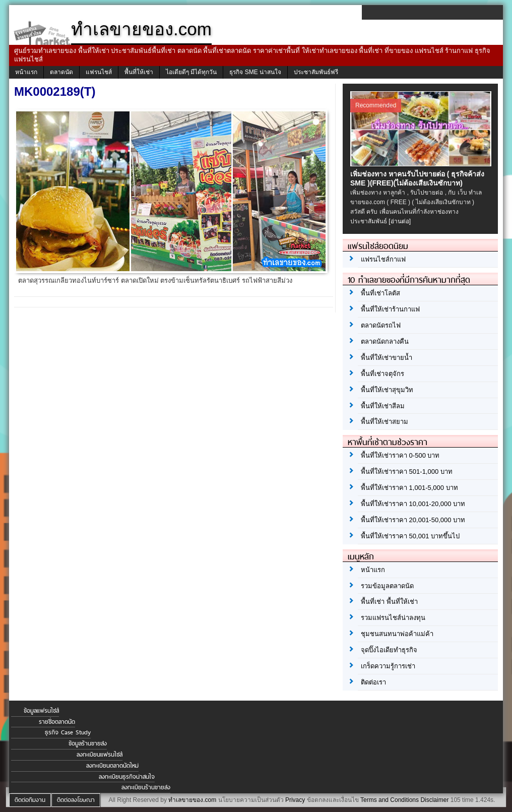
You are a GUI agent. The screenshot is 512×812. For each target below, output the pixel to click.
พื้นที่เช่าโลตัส (380, 293)
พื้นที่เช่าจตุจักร (382, 374)
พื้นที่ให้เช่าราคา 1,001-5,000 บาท (409, 488)
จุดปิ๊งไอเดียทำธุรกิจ (389, 650)
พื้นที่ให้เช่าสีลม (383, 406)
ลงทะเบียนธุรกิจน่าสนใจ (127, 777)
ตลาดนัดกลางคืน (385, 341)
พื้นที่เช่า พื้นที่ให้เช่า (389, 602)
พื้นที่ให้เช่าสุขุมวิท (387, 390)
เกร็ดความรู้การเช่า (388, 666)
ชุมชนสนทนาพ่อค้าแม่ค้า (397, 634)
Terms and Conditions (390, 800)
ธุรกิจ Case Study (68, 732)
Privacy (295, 800)
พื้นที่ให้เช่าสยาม (385, 422)
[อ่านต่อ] (400, 221)
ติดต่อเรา (373, 682)
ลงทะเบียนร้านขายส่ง (146, 787)
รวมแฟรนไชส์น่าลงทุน (393, 618)
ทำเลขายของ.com (192, 800)
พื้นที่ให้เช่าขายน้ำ (387, 358)
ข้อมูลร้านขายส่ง (88, 743)
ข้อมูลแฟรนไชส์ (41, 711)
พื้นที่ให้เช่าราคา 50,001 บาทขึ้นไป (410, 536)
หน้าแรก (26, 72)
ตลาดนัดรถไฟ (381, 325)
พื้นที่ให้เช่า (139, 72)
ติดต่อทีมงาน (30, 800)
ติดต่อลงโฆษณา (76, 800)
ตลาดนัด (61, 72)
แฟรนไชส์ (99, 72)
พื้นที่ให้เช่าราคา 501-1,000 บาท (407, 472)
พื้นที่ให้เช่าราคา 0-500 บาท (400, 455)
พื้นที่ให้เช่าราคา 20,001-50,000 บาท (413, 520)
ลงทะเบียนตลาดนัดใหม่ (112, 766)
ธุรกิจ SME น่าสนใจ (255, 72)
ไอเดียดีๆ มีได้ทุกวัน (191, 72)
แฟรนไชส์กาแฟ (383, 259)
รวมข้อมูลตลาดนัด (387, 586)
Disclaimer (434, 800)
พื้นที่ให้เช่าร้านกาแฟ (390, 309)
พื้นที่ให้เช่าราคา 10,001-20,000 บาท (413, 504)
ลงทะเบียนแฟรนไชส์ (100, 755)
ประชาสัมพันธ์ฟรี (316, 72)
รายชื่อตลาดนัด (57, 722)
